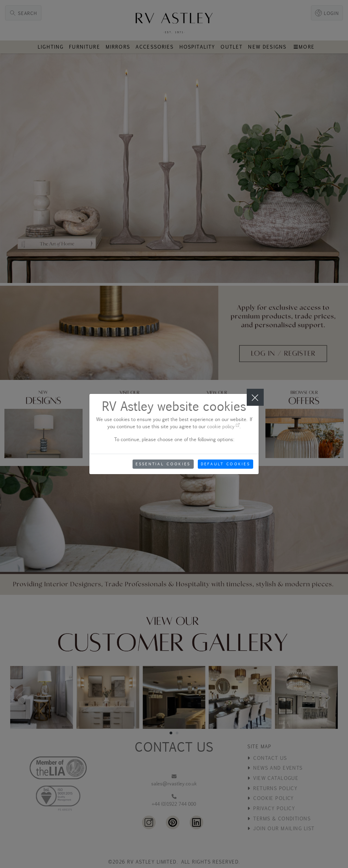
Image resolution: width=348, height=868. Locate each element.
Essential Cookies (163, 464)
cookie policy (223, 426)
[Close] (255, 397)
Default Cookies (226, 464)
